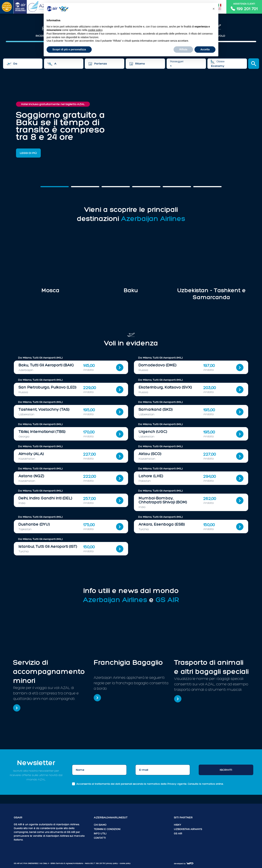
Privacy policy (112, 863)
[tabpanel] (131, 59)
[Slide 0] (55, 187)
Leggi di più (28, 153)
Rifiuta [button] (183, 49)
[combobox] (23, 64)
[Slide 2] (116, 187)
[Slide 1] (85, 187)
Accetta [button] (205, 49)
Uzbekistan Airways (188, 829)
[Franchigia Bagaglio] (97, 698)
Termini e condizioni (107, 829)
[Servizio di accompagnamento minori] (17, 708)
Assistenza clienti (244, 7)
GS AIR (178, 834)
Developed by (184, 864)
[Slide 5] (207, 187)
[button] (214, 9)
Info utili (100, 834)
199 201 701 (100, 863)
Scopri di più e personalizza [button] (69, 49)
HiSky (178, 825)
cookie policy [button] (125, 863)
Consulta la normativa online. (206, 784)
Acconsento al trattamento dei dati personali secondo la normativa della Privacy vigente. (150, 784)
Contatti (100, 838)
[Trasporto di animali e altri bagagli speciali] (178, 699)
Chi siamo (100, 825)
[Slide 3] (146, 187)
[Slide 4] (177, 187)
